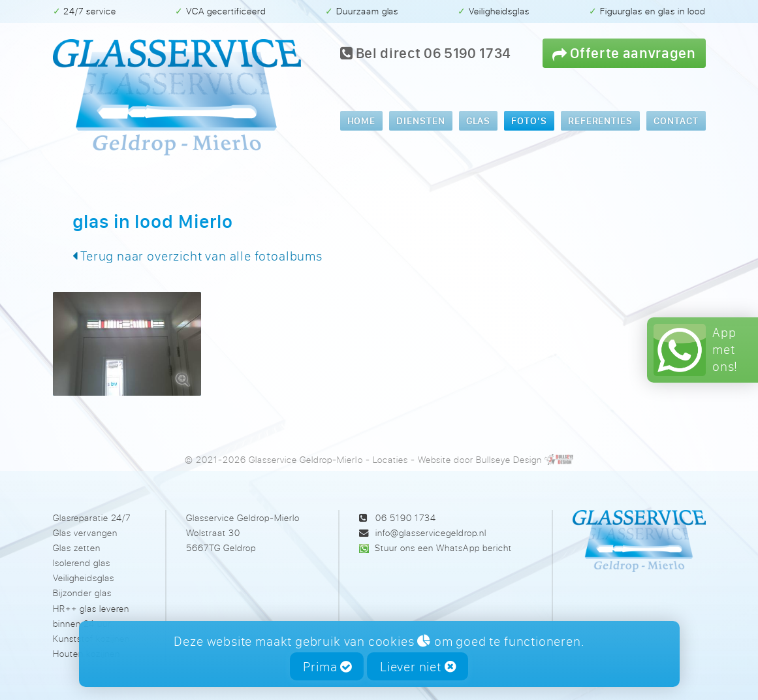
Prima (327, 666)
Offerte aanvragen (624, 53)
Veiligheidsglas (84, 578)
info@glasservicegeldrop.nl (431, 533)
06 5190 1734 (406, 517)
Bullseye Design (509, 459)
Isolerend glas (82, 563)
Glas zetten (77, 548)
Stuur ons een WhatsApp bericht (443, 548)
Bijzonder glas (82, 593)
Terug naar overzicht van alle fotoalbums (197, 256)
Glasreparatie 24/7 (92, 517)
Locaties (390, 459)
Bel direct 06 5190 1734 (426, 53)
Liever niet (418, 666)
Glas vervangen (85, 533)
